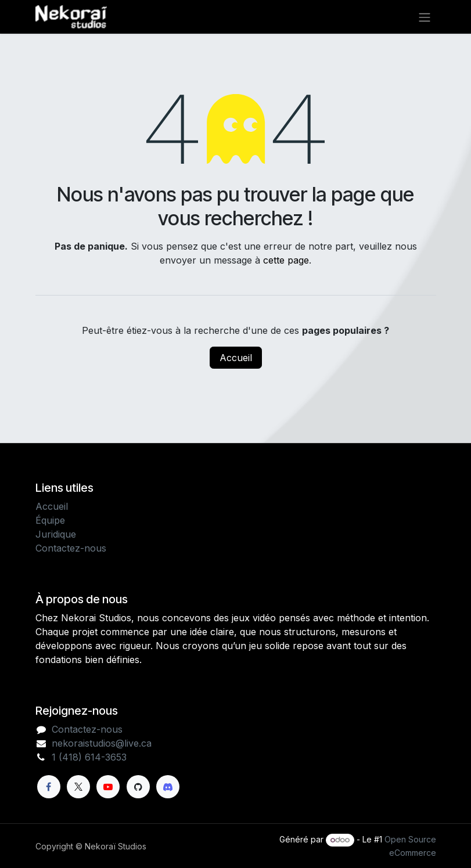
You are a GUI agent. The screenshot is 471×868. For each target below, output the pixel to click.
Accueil (236, 358)
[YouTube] (108, 787)
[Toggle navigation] (425, 17)
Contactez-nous (71, 548)
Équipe (50, 520)
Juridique (56, 534)
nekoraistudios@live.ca (102, 743)
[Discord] (168, 787)
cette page (286, 260)
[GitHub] (138, 787)
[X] (78, 787)
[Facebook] (49, 787)
